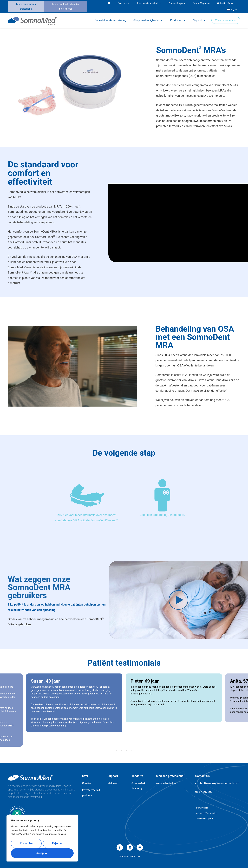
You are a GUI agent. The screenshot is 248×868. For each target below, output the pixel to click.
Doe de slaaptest (177, 3)
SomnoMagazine (201, 3)
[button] (89, 7)
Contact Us (202, 776)
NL (232, 10)
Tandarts (137, 776)
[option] (174, 698)
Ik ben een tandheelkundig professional (65, 6)
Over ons (124, 3)
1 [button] (117, 751)
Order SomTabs (225, 3)
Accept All (42, 853)
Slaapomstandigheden (148, 20)
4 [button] (131, 751)
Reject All (58, 843)
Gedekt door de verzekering (110, 20)
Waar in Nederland (226, 20)
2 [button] (122, 751)
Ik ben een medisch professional (26, 6)
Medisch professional (170, 776)
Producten (178, 20)
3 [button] (126, 751)
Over (85, 776)
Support (199, 20)
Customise (26, 843)
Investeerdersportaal (149, 3)
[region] (42, 838)
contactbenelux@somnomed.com (217, 783)
